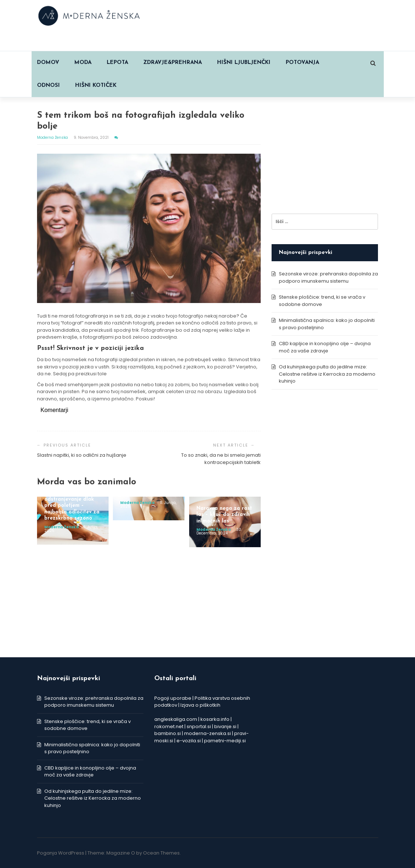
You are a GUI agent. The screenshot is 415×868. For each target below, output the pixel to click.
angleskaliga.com (176, 719)
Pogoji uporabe (173, 698)
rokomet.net (169, 726)
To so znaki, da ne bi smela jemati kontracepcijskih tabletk (221, 459)
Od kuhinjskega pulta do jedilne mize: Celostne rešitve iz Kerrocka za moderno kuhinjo (327, 374)
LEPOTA (117, 63)
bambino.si (168, 733)
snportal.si (199, 726)
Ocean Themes (161, 853)
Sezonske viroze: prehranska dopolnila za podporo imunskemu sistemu (328, 277)
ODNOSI (48, 86)
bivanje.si (225, 726)
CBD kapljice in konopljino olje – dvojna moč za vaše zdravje (325, 347)
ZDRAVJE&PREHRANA (173, 63)
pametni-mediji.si (225, 741)
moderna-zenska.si (207, 733)
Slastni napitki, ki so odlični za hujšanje (82, 455)
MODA (83, 63)
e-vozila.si (189, 741)
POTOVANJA (302, 63)
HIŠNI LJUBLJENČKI (244, 63)
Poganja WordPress (61, 853)
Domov (48, 63)
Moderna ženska (53, 138)
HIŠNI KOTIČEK (96, 86)
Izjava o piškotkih (200, 705)
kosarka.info (215, 719)
